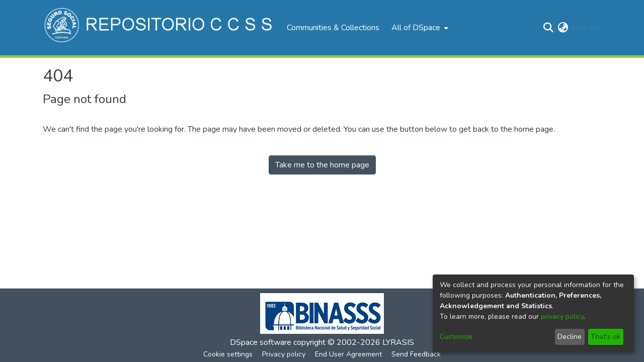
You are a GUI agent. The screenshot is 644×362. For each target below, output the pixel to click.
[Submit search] (549, 28)
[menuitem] (419, 28)
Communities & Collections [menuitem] (333, 28)
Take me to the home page (322, 165)
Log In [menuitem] (583, 28)
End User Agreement (348, 354)
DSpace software (261, 342)
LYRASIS (398, 342)
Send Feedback (416, 354)
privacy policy (562, 316)
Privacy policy (284, 354)
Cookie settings (228, 354)
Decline (570, 337)
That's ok (606, 337)
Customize (456, 337)
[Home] (160, 28)
